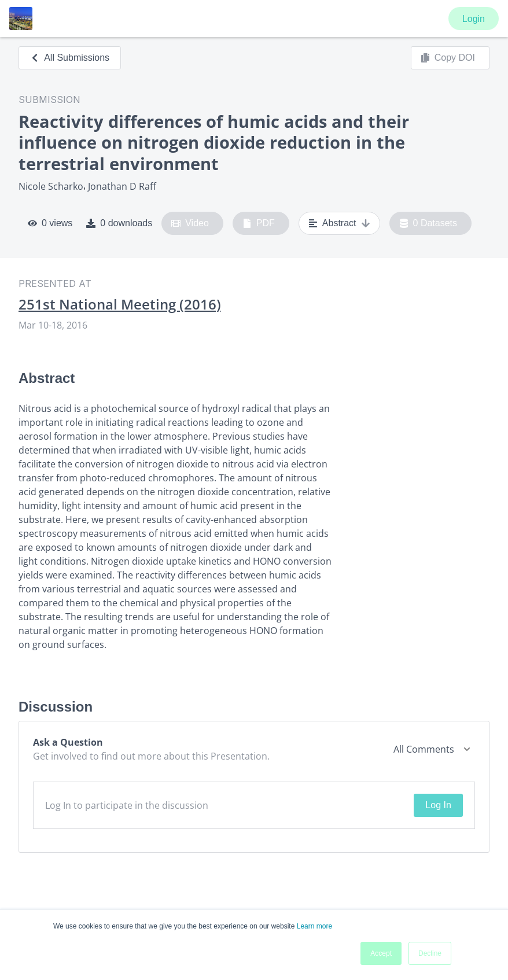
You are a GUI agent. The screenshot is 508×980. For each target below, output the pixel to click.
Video (190, 223)
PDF (259, 223)
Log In (438, 805)
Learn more (314, 926)
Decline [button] (430, 953)
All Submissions (70, 58)
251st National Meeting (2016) (120, 304)
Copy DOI (448, 58)
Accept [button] (381, 953)
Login (474, 19)
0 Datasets (428, 223)
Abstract (339, 223)
